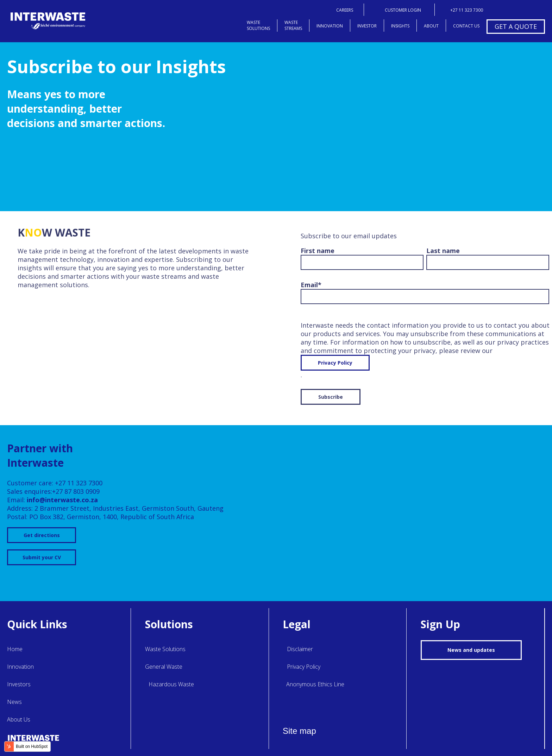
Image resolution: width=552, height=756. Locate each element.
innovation (330, 26)
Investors (19, 684)
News (14, 702)
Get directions (42, 535)
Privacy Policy (335, 363)
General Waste (164, 667)
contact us (466, 26)
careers (345, 10)
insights (400, 26)
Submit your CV (42, 557)
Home (15, 649)
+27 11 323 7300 (467, 10)
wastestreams (293, 25)
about (431, 26)
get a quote (516, 26)
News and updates (471, 650)
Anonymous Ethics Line (315, 684)
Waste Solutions (165, 649)
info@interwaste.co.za (62, 500)
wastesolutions (258, 25)
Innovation (20, 667)
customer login (403, 10)
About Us (19, 719)
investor (367, 26)
